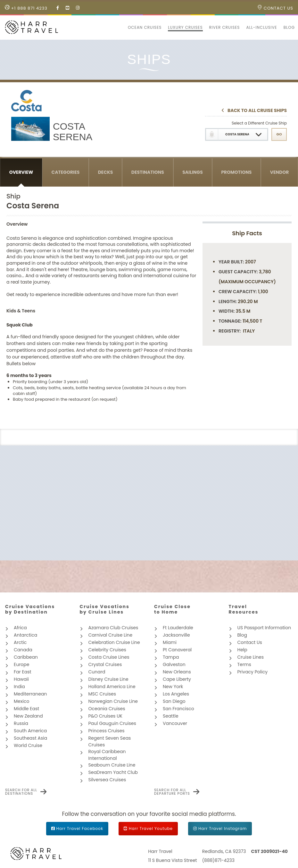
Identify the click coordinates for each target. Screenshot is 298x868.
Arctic (20, 642)
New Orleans (177, 672)
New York (173, 687)
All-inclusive (261, 27)
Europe (21, 664)
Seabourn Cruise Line (112, 765)
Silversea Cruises (107, 780)
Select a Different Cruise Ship (259, 123)
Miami (170, 642)
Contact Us (275, 8)
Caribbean (26, 657)
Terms (244, 664)
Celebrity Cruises (107, 650)
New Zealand (28, 716)
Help (242, 650)
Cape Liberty (177, 679)
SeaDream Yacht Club (113, 772)
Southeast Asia (30, 738)
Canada (23, 650)
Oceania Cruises (107, 709)
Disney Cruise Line (108, 679)
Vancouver (175, 723)
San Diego (174, 701)
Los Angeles (176, 694)
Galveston (174, 664)
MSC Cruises (102, 694)
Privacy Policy (253, 672)
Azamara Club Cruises (113, 628)
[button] (121, 28)
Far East (23, 672)
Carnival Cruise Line (111, 635)
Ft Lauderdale (178, 628)
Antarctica (25, 635)
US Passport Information (264, 628)
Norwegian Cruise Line (113, 701)
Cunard (97, 672)
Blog (289, 27)
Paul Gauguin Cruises (112, 723)
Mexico (21, 701)
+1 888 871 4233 (26, 8)
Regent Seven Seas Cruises (110, 741)
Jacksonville (176, 635)
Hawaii (21, 679)
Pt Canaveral (177, 650)
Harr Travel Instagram (223, 828)
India (19, 687)
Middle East (26, 709)
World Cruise (28, 745)
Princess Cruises (107, 731)
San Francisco (178, 709)
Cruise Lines (251, 657)
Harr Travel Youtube (151, 828)
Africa (20, 628)
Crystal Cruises (105, 664)
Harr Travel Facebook (80, 828)
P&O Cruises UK (106, 716)
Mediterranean (30, 694)
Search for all (21, 792)
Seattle (171, 716)
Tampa (171, 657)
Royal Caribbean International (107, 755)
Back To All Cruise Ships (257, 111)
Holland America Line (112, 687)
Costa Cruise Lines (109, 657)
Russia (21, 723)
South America (30, 731)
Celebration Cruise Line (114, 642)
